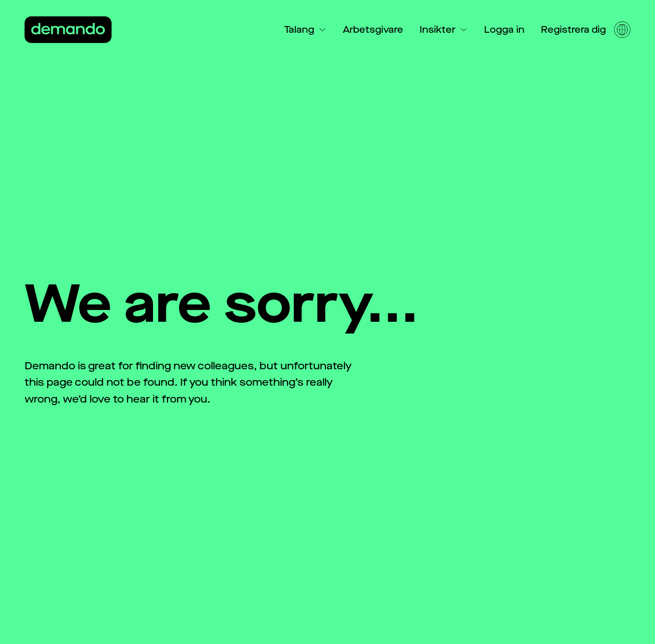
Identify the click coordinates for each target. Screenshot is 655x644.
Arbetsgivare (373, 30)
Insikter (444, 30)
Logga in (504, 30)
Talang (305, 30)
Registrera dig (573, 30)
